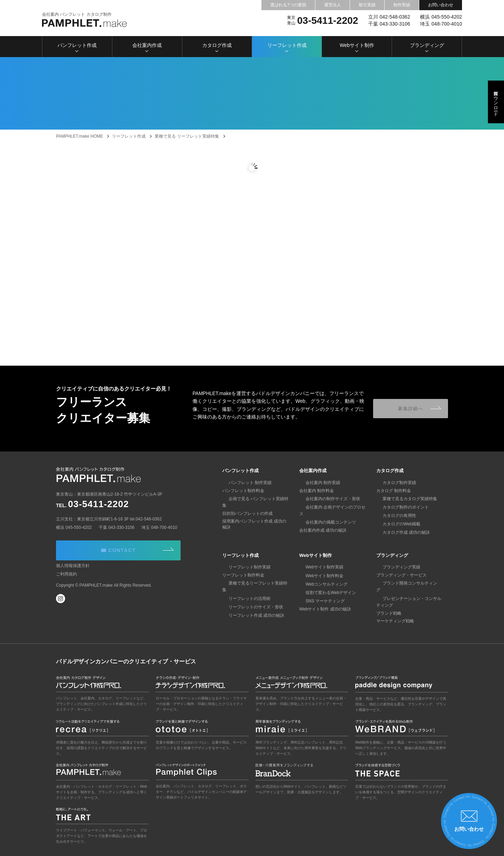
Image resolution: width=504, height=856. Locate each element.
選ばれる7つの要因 (288, 5)
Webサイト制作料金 (318, 575)
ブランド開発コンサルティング (406, 583)
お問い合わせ (441, 5)
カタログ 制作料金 (394, 491)
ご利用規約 (66, 580)
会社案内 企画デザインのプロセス (331, 507)
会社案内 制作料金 (317, 491)
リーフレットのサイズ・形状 (250, 600)
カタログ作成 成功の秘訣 (400, 532)
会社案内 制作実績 (317, 483)
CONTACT (136, 551)
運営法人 (332, 5)
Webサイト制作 (357, 47)
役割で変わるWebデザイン (324, 593)
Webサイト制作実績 (318, 567)
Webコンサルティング (320, 584)
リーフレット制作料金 (243, 575)
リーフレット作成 (287, 47)
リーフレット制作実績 (243, 567)
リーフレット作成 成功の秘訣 (250, 609)
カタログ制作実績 (393, 483)
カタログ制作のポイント (399, 507)
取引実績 (367, 5)
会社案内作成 (147, 47)
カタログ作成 (217, 47)
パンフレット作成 (77, 47)
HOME (79, 136)
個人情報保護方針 (73, 572)
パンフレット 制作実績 (244, 483)
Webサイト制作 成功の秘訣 (325, 609)
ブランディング (427, 47)
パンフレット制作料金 (243, 491)
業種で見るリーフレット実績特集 (254, 583)
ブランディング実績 (395, 567)
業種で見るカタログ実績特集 (404, 499)
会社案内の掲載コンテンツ (324, 516)
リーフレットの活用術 (243, 592)
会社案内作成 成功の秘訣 (323, 524)
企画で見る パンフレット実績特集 (254, 499)
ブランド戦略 (389, 607)
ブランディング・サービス (401, 575)
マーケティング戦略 (395, 614)
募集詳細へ (413, 408)
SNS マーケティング (319, 601)
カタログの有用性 (393, 516)
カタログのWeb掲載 (395, 524)
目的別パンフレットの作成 (247, 507)
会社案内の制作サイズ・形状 (327, 499)
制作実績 (402, 5)
